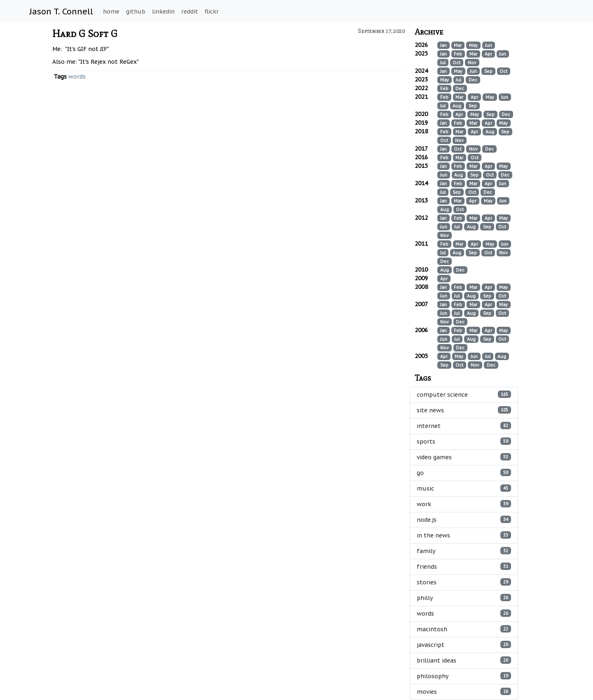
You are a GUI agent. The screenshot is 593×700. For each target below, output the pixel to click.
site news (464, 410)
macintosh (464, 629)
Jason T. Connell (61, 12)
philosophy (464, 676)
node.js (464, 520)
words (77, 77)
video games (464, 457)
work (464, 504)
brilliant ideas (464, 660)
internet (464, 426)
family (464, 551)
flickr (212, 12)
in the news (464, 535)
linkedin (163, 12)
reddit (190, 12)
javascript (464, 645)
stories (464, 582)
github (136, 12)
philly (464, 598)
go (464, 473)
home (111, 12)
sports (464, 441)
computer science (464, 394)
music (464, 488)
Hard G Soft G (85, 34)
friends (464, 566)
